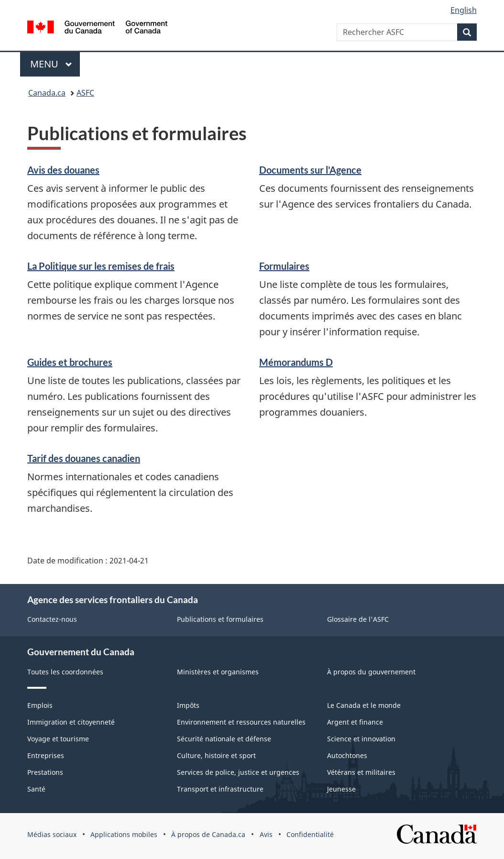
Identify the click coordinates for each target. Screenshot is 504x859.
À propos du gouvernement (371, 672)
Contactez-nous (52, 619)
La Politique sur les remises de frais (101, 266)
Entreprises (46, 755)
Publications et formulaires (220, 619)
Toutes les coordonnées (65, 672)
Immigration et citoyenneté (71, 722)
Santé (36, 789)
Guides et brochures (70, 362)
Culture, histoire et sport (216, 755)
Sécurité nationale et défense (224, 739)
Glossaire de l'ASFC (358, 619)
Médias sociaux (52, 834)
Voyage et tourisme (58, 739)
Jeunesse (341, 789)
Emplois (40, 705)
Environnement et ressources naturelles (241, 722)
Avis (266, 834)
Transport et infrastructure (220, 789)
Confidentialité (310, 834)
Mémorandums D (296, 362)
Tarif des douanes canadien (84, 458)
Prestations (45, 772)
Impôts (188, 705)
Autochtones (347, 755)
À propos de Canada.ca (208, 834)
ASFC (85, 93)
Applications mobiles (124, 834)
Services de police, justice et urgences (238, 772)
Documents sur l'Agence (310, 170)
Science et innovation (361, 739)
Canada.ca (47, 93)
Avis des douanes (63, 170)
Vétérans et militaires (361, 772)
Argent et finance (355, 722)
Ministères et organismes (218, 672)
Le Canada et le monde (364, 705)
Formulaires (284, 266)
